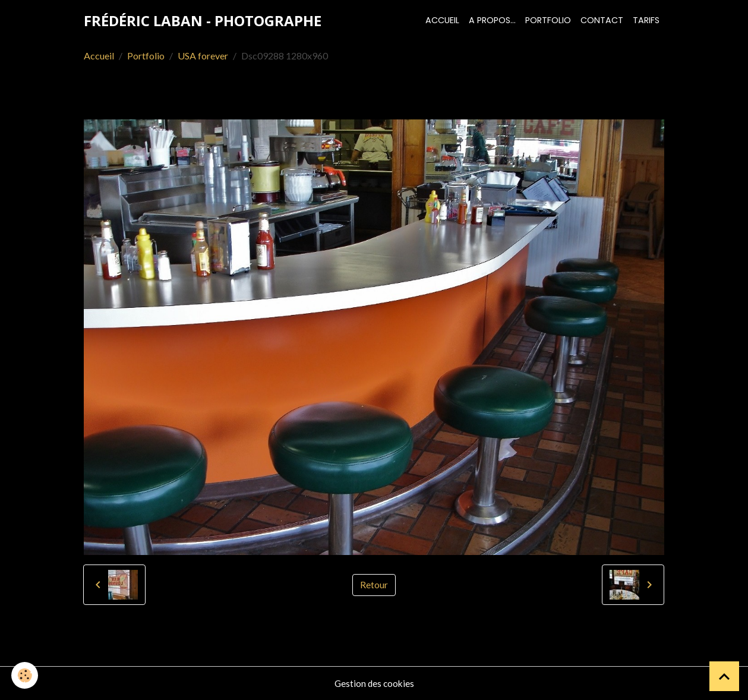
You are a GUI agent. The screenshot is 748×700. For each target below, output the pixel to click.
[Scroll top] (724, 676)
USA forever (203, 56)
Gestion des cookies (374, 683)
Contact (602, 20)
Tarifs (646, 20)
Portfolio (548, 20)
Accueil (442, 20)
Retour (374, 584)
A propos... (492, 20)
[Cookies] (25, 675)
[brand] (203, 21)
